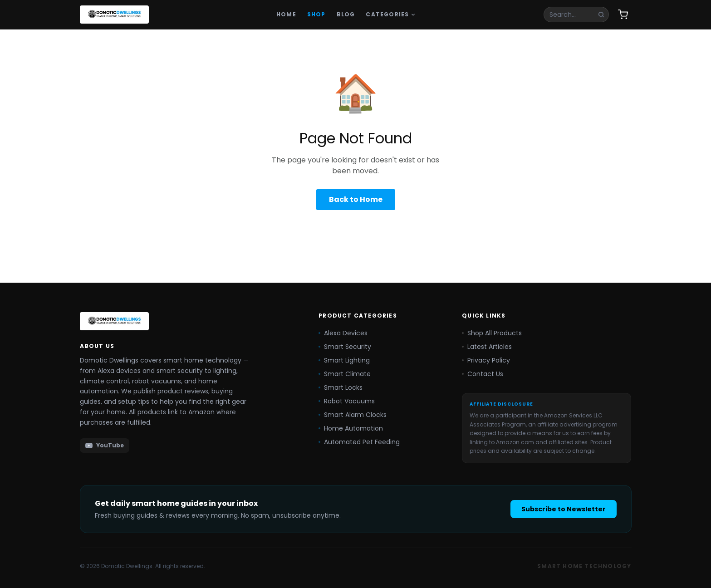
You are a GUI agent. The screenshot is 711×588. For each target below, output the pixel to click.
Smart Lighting (344, 360)
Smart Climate (345, 374)
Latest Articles (487, 347)
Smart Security (345, 347)
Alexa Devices (343, 333)
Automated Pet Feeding (359, 442)
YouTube (105, 445)
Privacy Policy (486, 360)
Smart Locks (341, 387)
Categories (391, 15)
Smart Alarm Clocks (353, 415)
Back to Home (356, 199)
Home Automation (351, 428)
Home (286, 15)
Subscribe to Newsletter (564, 509)
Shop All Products (492, 333)
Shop (316, 15)
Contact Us (483, 374)
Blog (346, 15)
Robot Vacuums (347, 401)
